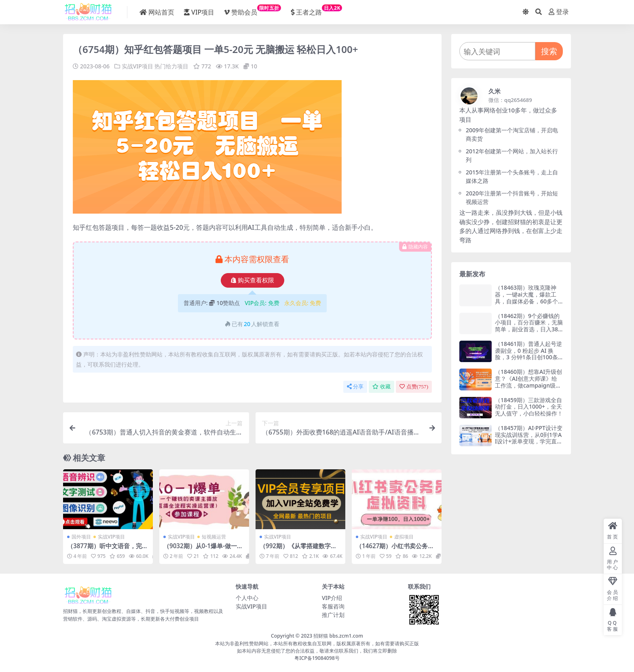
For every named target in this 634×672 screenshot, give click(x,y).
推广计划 (333, 615)
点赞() (414, 387)
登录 (559, 12)
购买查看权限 (253, 280)
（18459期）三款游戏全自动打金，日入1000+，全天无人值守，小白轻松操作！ (529, 407)
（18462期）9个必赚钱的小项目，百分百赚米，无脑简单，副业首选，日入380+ (529, 326)
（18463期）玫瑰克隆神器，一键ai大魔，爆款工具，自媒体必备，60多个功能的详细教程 (526, 298)
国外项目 (81, 537)
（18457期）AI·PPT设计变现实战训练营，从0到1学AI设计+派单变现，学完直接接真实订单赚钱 (529, 438)
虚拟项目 (404, 537)
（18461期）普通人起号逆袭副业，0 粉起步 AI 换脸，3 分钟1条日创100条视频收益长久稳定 (528, 354)
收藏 (381, 387)
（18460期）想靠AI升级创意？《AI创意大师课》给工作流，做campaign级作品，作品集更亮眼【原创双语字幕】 (529, 385)
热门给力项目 (171, 66)
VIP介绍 (332, 598)
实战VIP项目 (137, 66)
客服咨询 (333, 606)
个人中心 (247, 598)
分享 (355, 387)
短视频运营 (214, 537)
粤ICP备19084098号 (317, 658)
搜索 (549, 51)
